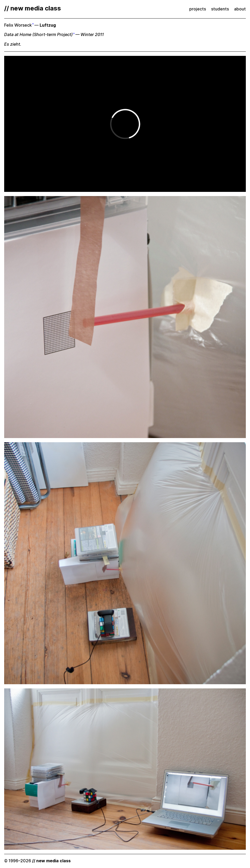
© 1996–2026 (37, 861)
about (240, 9)
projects (198, 9)
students (220, 9)
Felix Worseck (18, 25)
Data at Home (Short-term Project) (38, 35)
